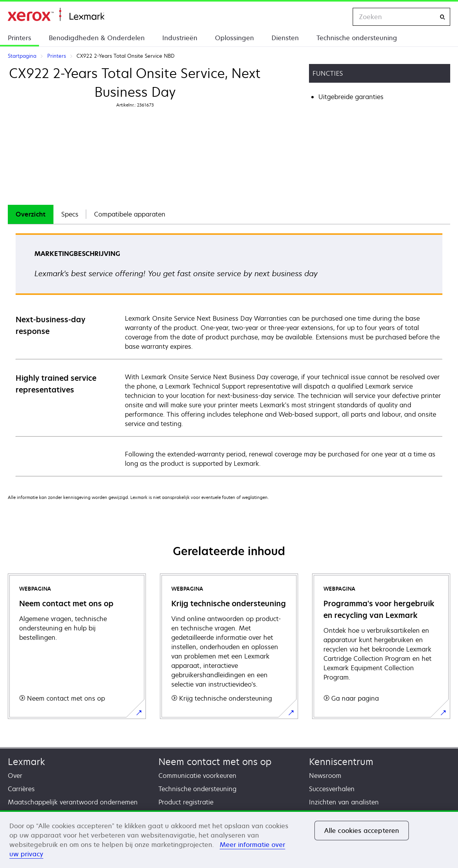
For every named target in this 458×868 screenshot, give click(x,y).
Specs (70, 214)
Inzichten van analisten (344, 802)
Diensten (285, 38)
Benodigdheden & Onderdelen (97, 38)
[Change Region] (339, 17)
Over (15, 776)
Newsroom (325, 776)
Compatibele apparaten (130, 214)
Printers (20, 38)
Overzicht (31, 214)
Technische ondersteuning (357, 38)
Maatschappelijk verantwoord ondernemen (73, 802)
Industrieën (180, 38)
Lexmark (26, 762)
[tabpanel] (229, 354)
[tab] (31, 214)
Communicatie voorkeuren (197, 776)
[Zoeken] (442, 17)
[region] (229, 839)
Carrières (21, 789)
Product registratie (186, 802)
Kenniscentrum (341, 762)
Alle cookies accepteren (362, 831)
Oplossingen (234, 38)
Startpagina (56, 15)
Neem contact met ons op (215, 762)
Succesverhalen (332, 789)
